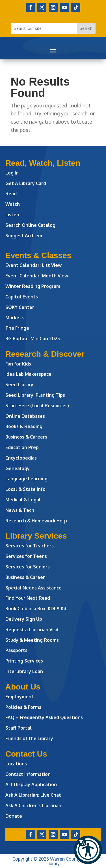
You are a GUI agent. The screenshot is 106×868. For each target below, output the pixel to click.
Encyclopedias (21, 458)
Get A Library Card (26, 183)
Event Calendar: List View (33, 265)
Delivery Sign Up (24, 619)
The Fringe (17, 328)
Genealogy (18, 468)
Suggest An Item (24, 236)
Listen (12, 215)
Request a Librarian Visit (32, 630)
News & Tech (20, 510)
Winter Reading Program (33, 286)
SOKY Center (20, 307)
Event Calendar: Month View (37, 276)
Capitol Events (22, 297)
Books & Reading (24, 426)
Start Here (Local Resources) (37, 406)
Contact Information (28, 774)
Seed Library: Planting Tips (35, 395)
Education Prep (22, 447)
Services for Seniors (28, 567)
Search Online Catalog (30, 225)
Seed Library (19, 385)
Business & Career (25, 577)
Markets (15, 317)
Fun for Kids (18, 364)
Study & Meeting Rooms (32, 640)
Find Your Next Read (28, 598)
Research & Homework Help (36, 521)
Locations (16, 764)
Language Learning (26, 479)
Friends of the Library (29, 738)
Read (11, 194)
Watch (13, 204)
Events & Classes (38, 255)
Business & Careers (26, 437)
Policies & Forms (23, 707)
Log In (12, 173)
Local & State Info (25, 489)
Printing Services (24, 661)
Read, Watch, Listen (43, 163)
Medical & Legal (23, 500)
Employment (20, 697)
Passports (16, 650)
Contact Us (26, 754)
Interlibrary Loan (24, 671)
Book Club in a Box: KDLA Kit (36, 609)
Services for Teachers (30, 546)
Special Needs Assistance (33, 588)
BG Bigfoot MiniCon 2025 (33, 339)
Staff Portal (19, 728)
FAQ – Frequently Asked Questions (44, 717)
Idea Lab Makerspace (28, 374)
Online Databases (25, 416)
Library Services (36, 536)
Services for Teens (26, 556)
